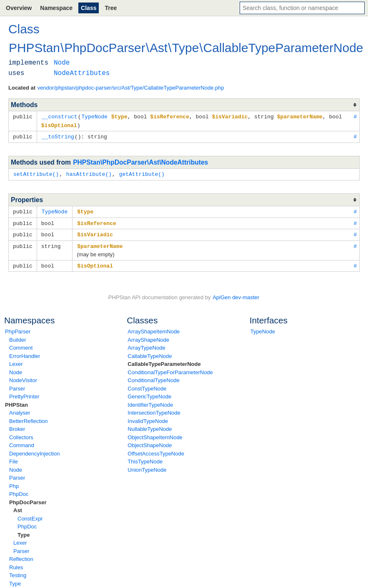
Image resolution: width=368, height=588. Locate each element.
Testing (18, 572)
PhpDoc (19, 490)
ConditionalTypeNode (153, 377)
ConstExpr (30, 515)
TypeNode (263, 328)
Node (16, 369)
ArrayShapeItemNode (154, 328)
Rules (16, 564)
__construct (60, 116)
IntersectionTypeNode (154, 409)
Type (24, 531)
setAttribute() (36, 173)
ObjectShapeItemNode (155, 434)
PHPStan (16, 401)
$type (85, 210)
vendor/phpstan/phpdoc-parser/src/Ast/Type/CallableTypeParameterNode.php (131, 88)
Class (89, 8)
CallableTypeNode (150, 352)
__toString (58, 135)
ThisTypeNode (145, 458)
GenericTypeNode (149, 393)
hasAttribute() (89, 173)
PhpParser (18, 328)
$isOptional (95, 262)
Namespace (56, 8)
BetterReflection (29, 417)
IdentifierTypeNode (150, 401)
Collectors (21, 434)
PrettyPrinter (24, 393)
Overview (19, 8)
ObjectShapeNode (150, 442)
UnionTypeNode (147, 466)
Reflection (21, 555)
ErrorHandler (25, 352)
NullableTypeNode (150, 425)
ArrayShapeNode (148, 336)
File (14, 458)
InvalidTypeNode (148, 417)
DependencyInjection (34, 450)
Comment (21, 344)
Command (22, 442)
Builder (18, 336)
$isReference (97, 221)
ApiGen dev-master (236, 294)
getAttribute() (142, 173)
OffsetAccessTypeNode (156, 450)
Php (14, 482)
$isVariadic (95, 232)
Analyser (20, 409)
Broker (17, 425)
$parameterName (100, 243)
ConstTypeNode (147, 385)
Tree (111, 8)
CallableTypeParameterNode (164, 360)
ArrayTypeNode (146, 344)
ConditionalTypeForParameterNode (170, 369)
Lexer (16, 360)
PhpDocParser (28, 499)
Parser (17, 385)
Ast (18, 507)
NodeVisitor (23, 377)
